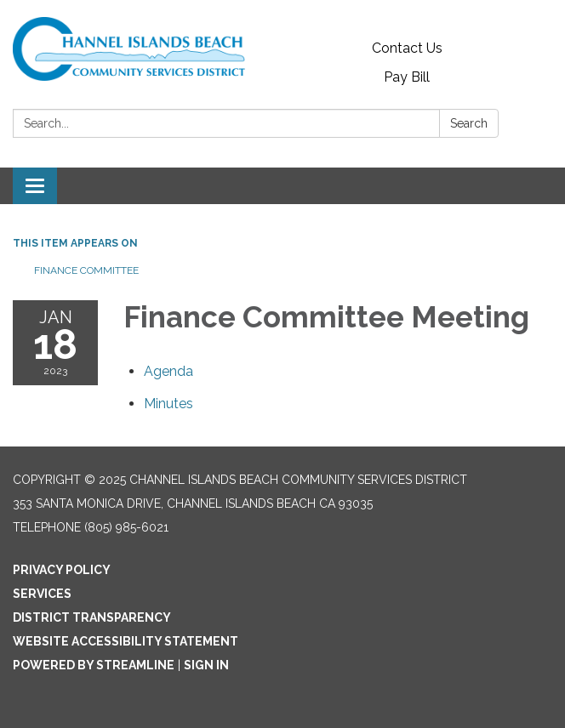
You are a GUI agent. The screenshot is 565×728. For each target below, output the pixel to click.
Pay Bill (407, 77)
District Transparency (92, 617)
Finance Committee (86, 270)
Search (469, 123)
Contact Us (407, 48)
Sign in (206, 665)
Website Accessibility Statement (126, 641)
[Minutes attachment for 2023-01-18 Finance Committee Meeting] (168, 404)
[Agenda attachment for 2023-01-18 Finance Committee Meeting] (168, 371)
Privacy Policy (62, 570)
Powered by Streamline (94, 665)
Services (42, 594)
